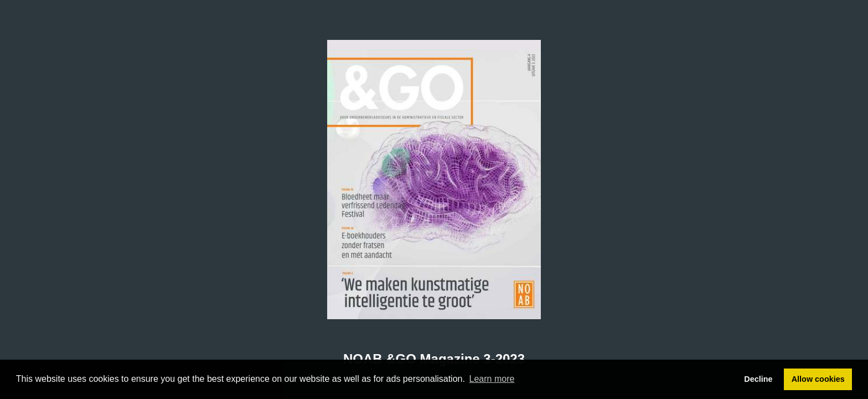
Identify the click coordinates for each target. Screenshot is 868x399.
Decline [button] (758, 379)
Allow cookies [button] (818, 379)
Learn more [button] (492, 379)
